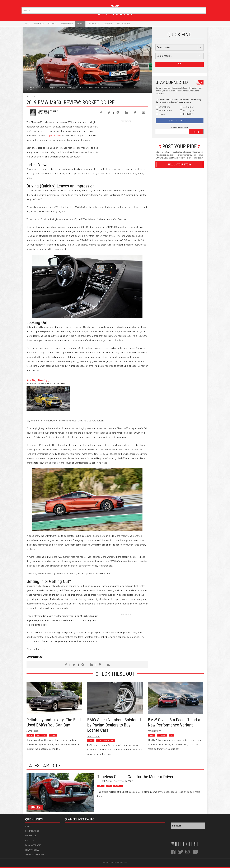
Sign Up (196, 132)
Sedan (53, 735)
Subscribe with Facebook (181, 121)
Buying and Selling (106, 740)
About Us (30, 840)
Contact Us (31, 836)
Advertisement (180, 235)
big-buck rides (54, 136)
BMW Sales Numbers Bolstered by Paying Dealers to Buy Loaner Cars (114, 725)
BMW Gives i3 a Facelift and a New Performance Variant (174, 722)
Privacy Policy (32, 850)
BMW (30, 735)
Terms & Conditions (35, 855)
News (27, 24)
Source (29, 90)
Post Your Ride (123, 24)
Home (28, 826)
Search (203, 10)
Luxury (80, 24)
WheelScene (122, 863)
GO (179, 64)
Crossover (41, 735)
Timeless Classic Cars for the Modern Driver (135, 777)
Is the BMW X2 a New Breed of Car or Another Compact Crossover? (46, 384)
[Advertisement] (126, 141)
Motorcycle (93, 24)
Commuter (39, 24)
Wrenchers (108, 24)
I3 (171, 735)
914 (109, 786)
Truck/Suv (52, 24)
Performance (67, 24)
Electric (162, 735)
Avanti (118, 786)
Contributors (32, 831)
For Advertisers (33, 845)
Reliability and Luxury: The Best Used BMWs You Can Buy (54, 722)
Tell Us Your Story (180, 164)
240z (101, 786)
